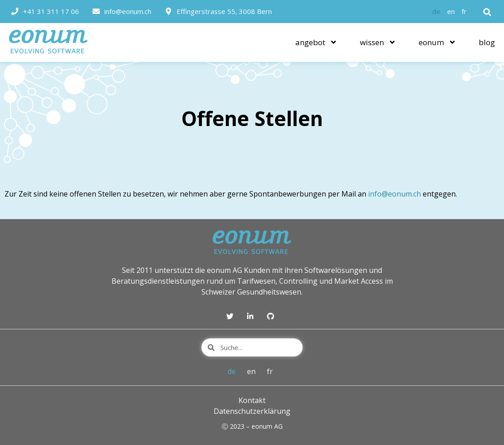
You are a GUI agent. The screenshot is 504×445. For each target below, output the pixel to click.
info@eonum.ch (394, 194)
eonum (437, 42)
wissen (378, 42)
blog (487, 42)
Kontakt (252, 400)
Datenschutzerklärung (252, 411)
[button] (487, 12)
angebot (316, 42)
